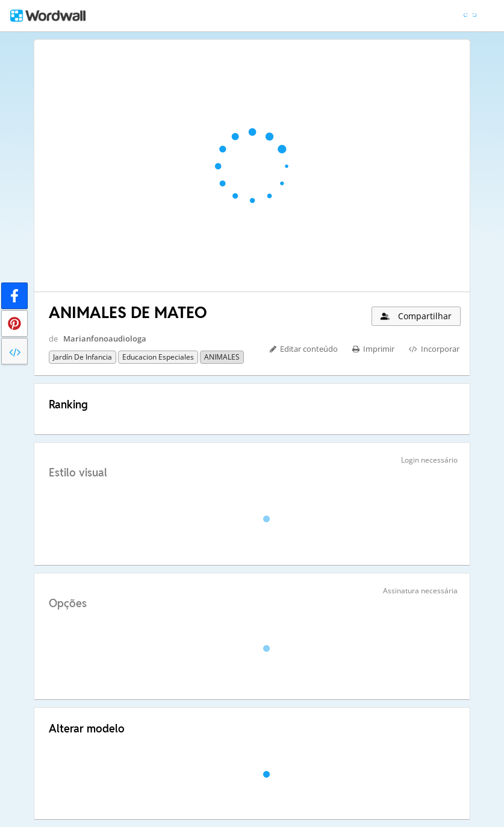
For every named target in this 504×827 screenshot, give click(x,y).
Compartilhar (415, 316)
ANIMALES (222, 357)
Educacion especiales (158, 357)
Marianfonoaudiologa (105, 339)
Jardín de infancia (82, 357)
